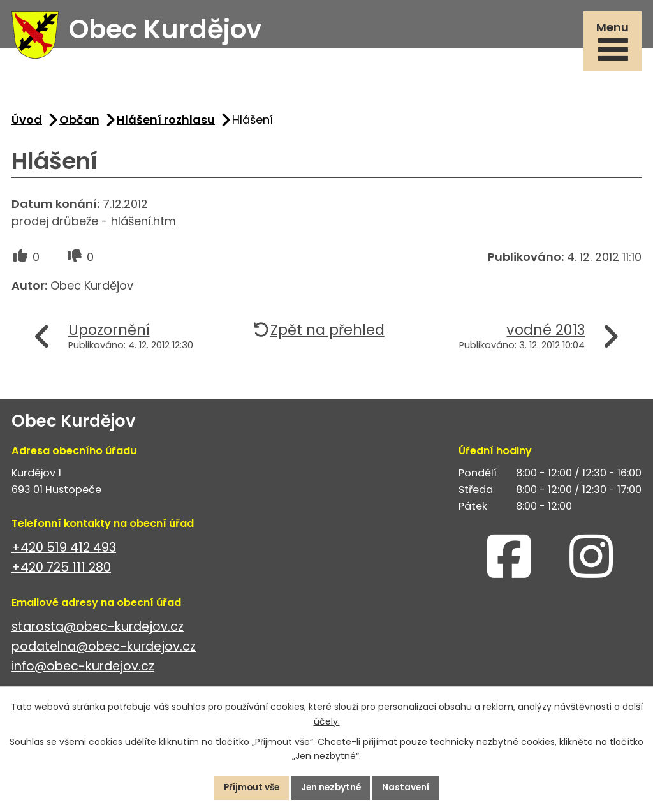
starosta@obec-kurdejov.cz (98, 630)
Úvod (27, 123)
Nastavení (410, 787)
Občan (79, 123)
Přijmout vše (248, 787)
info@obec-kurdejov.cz (83, 669)
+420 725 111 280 (61, 571)
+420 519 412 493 (64, 551)
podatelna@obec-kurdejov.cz (104, 650)
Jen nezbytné (332, 787)
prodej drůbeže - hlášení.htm (94, 224)
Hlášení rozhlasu (166, 123)
